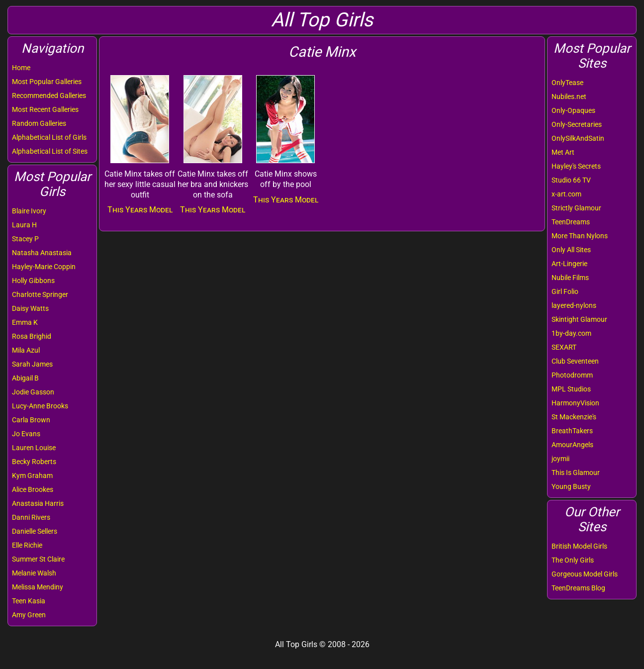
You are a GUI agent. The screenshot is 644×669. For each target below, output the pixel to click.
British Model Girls (579, 546)
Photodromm (572, 375)
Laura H (24, 225)
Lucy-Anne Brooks (40, 406)
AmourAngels (572, 445)
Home (21, 68)
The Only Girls (573, 560)
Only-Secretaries (577, 124)
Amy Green (29, 615)
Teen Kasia (29, 601)
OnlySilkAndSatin (578, 138)
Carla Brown (31, 420)
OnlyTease (567, 83)
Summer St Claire (38, 559)
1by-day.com (571, 333)
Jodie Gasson (33, 392)
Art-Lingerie (569, 264)
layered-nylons (574, 305)
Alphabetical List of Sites (50, 151)
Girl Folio (565, 291)
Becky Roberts (34, 462)
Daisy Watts (30, 308)
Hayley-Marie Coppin (44, 267)
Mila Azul (26, 350)
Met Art (563, 152)
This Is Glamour (576, 473)
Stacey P (25, 239)
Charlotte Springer (40, 294)
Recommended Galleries (49, 96)
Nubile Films (570, 278)
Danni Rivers (31, 517)
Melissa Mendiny (38, 587)
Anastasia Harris (38, 503)
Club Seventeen (575, 361)
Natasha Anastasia (42, 253)
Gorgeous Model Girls (585, 574)
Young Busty (571, 486)
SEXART (564, 347)
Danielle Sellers (35, 531)
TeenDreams (571, 222)
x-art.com (566, 194)
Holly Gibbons (33, 281)
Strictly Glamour (576, 208)
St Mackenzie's (574, 417)
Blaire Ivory (29, 211)
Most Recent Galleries (45, 109)
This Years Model (140, 210)
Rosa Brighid (32, 336)
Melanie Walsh (34, 573)
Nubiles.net (569, 96)
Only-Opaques (573, 110)
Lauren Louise (34, 448)
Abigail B (25, 378)
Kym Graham (32, 476)
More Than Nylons (580, 236)
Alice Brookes (33, 489)
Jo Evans (26, 434)
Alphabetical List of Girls (49, 137)
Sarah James (32, 364)
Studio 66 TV (571, 180)
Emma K (25, 322)
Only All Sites (571, 250)
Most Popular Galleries (47, 82)
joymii (560, 459)
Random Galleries (39, 123)
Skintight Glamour (579, 319)
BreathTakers (572, 431)
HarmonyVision (575, 403)
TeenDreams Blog (578, 588)
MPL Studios (571, 389)
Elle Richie (27, 545)
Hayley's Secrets (576, 166)
